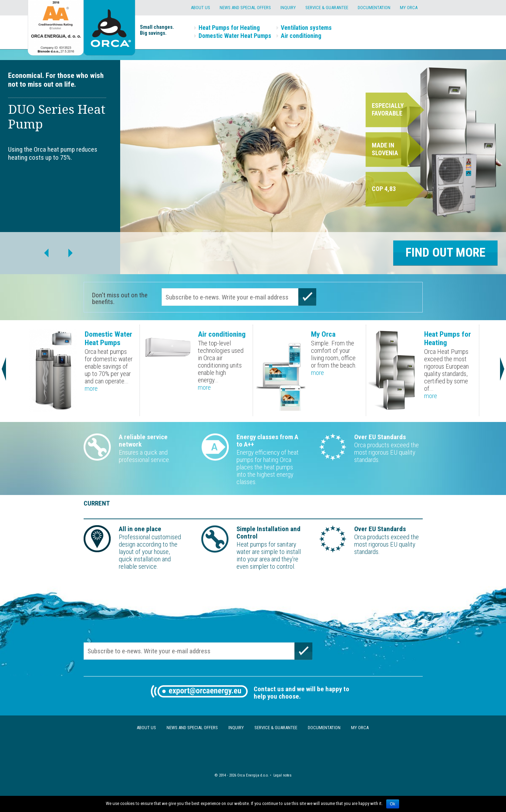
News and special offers (245, 8)
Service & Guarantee (327, 8)
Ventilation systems (306, 28)
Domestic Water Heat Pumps (235, 36)
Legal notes (283, 775)
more (91, 388)
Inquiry (288, 8)
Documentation (374, 8)
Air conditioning (301, 36)
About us (200, 8)
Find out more (445, 253)
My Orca (409, 8)
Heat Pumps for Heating (229, 28)
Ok (393, 804)
